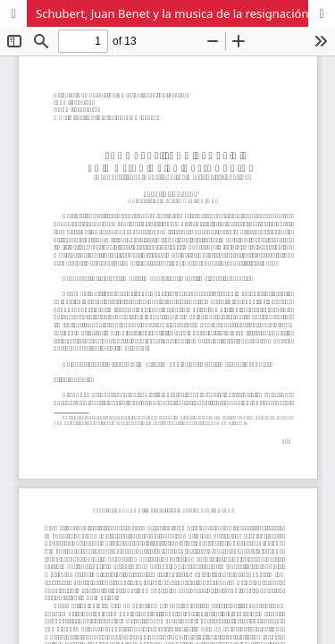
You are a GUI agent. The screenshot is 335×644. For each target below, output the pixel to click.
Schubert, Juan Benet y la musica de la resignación (172, 13)
